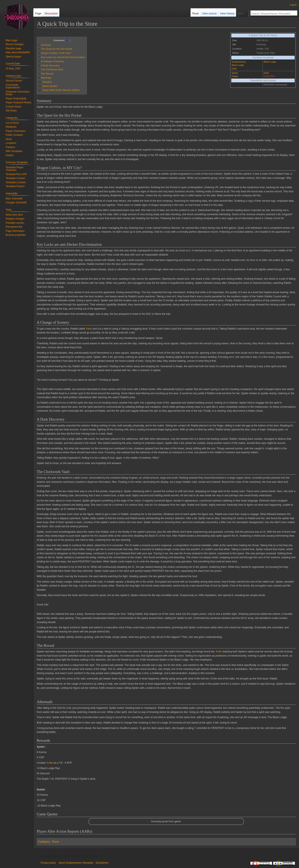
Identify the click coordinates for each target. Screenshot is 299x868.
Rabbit (235, 76)
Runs (56, 842)
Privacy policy (48, 863)
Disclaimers (102, 863)
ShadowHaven (239, 62)
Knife (234, 69)
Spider (235, 73)
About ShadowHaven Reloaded (76, 863)
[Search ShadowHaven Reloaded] (272, 14)
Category (44, 842)
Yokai (89, 329)
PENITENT (269, 76)
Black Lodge (238, 65)
